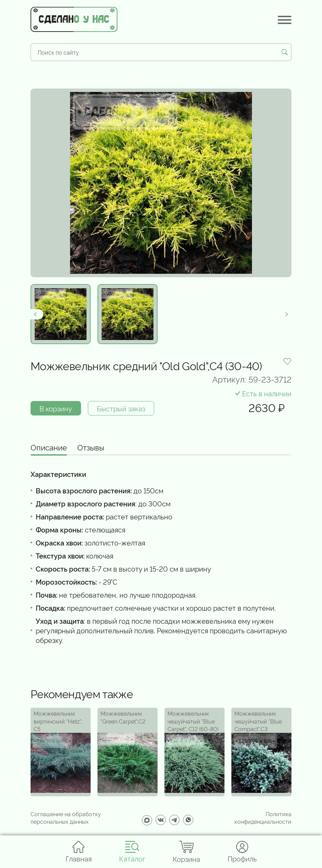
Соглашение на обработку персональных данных (66, 818)
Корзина (186, 852)
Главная (79, 852)
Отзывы (91, 448)
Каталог (132, 852)
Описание (49, 448)
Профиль (242, 852)
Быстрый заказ (121, 408)
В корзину (56, 408)
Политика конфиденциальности (263, 818)
